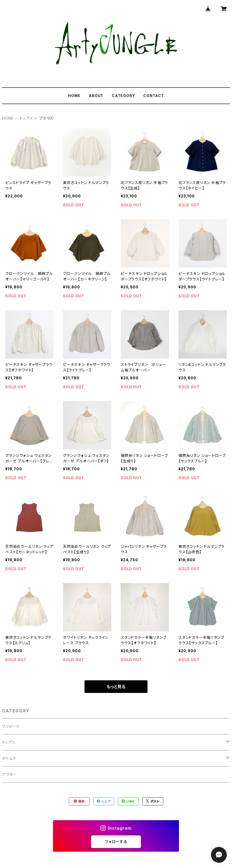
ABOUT (96, 96)
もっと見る (116, 687)
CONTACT (154, 96)
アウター (9, 774)
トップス (26, 118)
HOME (74, 96)
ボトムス (9, 758)
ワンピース (11, 726)
